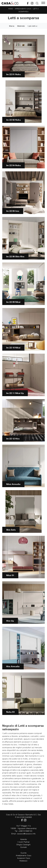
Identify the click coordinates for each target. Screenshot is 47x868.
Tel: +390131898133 (23, 831)
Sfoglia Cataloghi (23, 844)
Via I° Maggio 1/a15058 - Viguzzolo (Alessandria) (23, 827)
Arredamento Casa (23, 9)
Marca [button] (12, 26)
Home (11, 9)
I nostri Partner (24, 842)
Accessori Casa (23, 858)
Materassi (23, 861)
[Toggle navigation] (43, 3)
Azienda (24, 839)
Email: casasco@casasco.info (23, 834)
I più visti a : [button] (33, 26)
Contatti (24, 847)
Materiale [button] (21, 26)
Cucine (24, 853)
